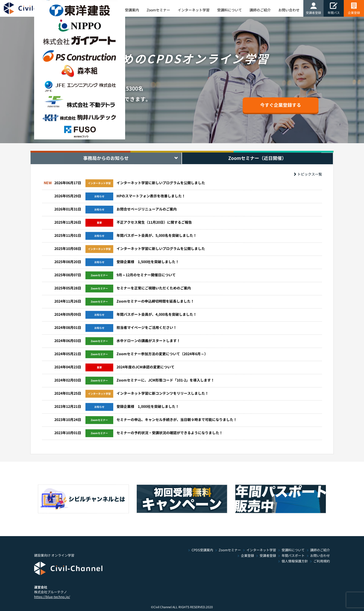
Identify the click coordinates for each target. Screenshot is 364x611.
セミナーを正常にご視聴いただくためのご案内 (154, 288)
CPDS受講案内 (202, 550)
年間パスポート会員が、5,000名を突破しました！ (157, 236)
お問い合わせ (320, 556)
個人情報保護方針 (295, 561)
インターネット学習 (261, 550)
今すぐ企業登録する (281, 105)
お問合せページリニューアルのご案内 (147, 209)
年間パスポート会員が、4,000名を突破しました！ (157, 314)
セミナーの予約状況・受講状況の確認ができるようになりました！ (170, 433)
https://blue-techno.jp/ (52, 597)
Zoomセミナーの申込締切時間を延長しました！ (155, 301)
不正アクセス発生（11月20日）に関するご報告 (154, 222)
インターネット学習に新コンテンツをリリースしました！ (163, 393)
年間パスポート (293, 556)
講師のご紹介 (320, 550)
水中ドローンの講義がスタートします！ (148, 341)
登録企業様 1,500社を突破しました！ (148, 262)
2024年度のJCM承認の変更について (145, 367)
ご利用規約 (322, 561)
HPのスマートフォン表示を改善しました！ (151, 196)
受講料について (293, 550)
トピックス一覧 (308, 174)
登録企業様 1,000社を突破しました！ (148, 407)
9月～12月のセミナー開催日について (146, 275)
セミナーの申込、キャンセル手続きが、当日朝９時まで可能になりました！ (177, 420)
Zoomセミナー (230, 550)
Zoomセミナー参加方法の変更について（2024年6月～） (162, 354)
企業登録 (247, 556)
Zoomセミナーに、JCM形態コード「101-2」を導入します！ (165, 380)
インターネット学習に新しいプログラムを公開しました (161, 183)
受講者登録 (268, 556)
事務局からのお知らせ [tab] (106, 158)
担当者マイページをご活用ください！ (147, 328)
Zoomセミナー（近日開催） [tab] (257, 158)
